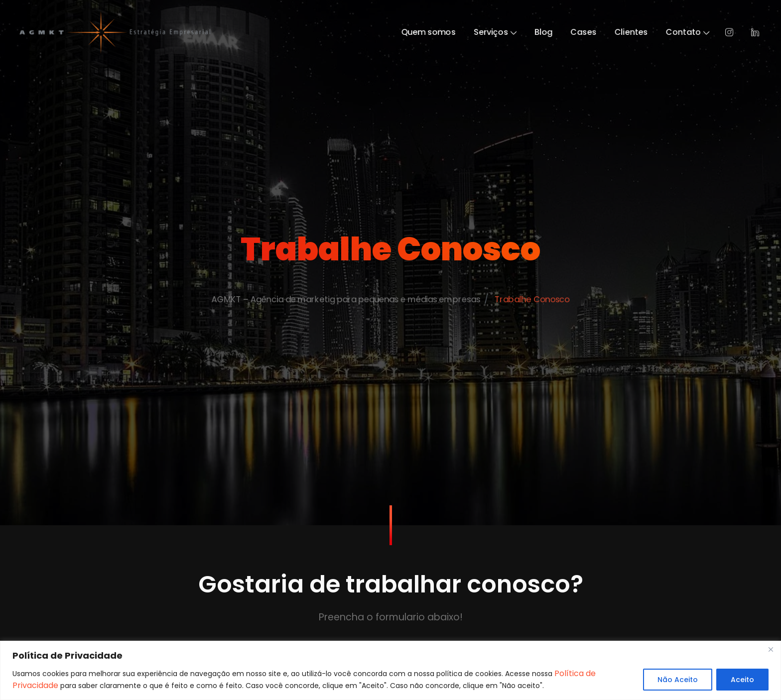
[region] (390, 670)
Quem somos (434, 32)
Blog (567, 32)
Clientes (668, 32)
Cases (613, 32)
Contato (733, 32)
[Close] (771, 649)
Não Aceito (678, 680)
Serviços (511, 32)
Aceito (742, 680)
